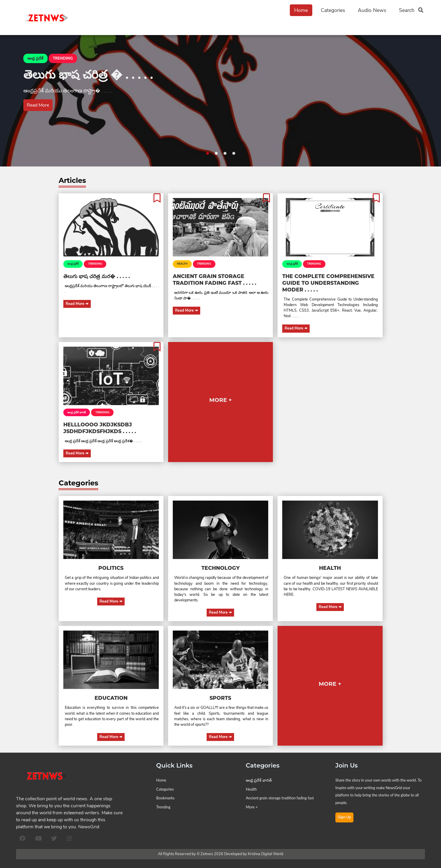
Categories (333, 10)
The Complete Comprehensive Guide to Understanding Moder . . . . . (328, 283)
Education (111, 698)
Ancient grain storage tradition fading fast (280, 798)
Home (301, 10)
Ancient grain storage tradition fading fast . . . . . (215, 280)
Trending (163, 807)
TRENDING (95, 264)
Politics (111, 568)
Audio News (372, 10)
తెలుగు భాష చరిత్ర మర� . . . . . (97, 276)
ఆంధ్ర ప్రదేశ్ (73, 264)
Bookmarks (165, 798)
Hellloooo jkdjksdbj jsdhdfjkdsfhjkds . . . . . (100, 428)
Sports (220, 698)
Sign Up (344, 817)
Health (182, 264)
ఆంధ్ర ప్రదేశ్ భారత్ (77, 412)
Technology (221, 568)
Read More (38, 105)
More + (252, 807)
